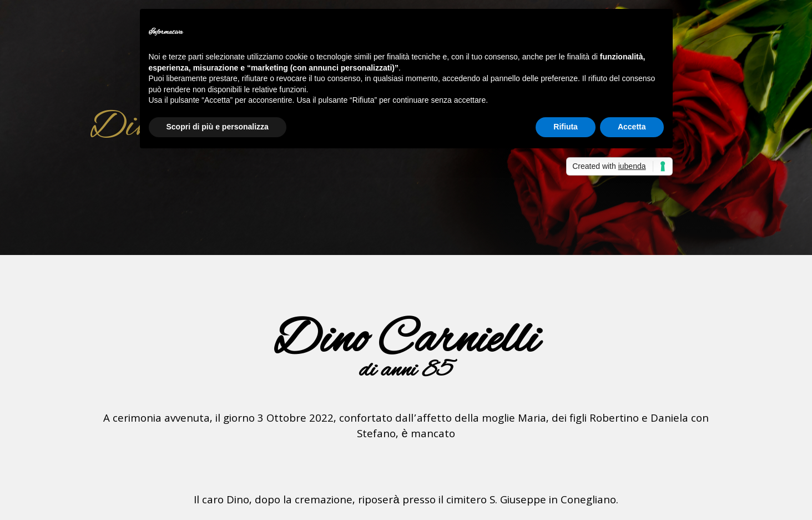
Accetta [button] (632, 127)
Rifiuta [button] (566, 127)
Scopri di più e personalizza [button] (218, 127)
